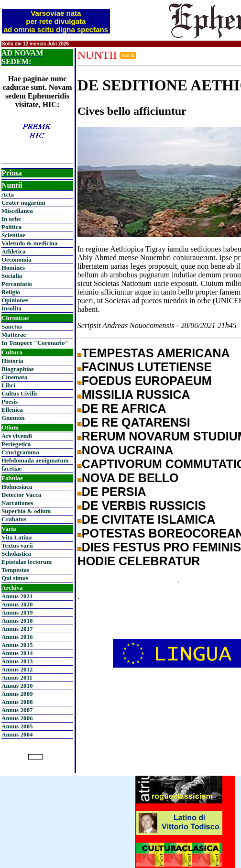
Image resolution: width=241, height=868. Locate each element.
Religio (11, 292)
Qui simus (15, 578)
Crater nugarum (23, 203)
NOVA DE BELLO (130, 478)
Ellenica (12, 410)
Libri (8, 385)
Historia (12, 361)
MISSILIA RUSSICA (136, 395)
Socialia (12, 276)
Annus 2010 (17, 686)
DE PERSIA (114, 492)
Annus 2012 (17, 669)
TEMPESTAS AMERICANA (156, 353)
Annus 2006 (17, 718)
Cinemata (14, 377)
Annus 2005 (17, 726)
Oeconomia (16, 259)
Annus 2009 (17, 694)
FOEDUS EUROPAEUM (147, 381)
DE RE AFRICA (124, 408)
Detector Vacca (21, 495)
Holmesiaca (17, 487)
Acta (8, 194)
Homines (13, 268)
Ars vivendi (17, 436)
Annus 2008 (17, 702)
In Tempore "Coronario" (35, 343)
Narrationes (17, 503)
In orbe (11, 219)
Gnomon (13, 418)
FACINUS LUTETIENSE (147, 367)
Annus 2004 (17, 734)
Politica (11, 227)
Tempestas (15, 570)
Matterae (14, 335)
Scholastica (16, 554)
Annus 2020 (17, 604)
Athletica (14, 251)
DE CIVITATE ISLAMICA (149, 519)
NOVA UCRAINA (128, 450)
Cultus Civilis (20, 393)
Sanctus (12, 326)
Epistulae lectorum (27, 562)
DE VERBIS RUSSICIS (144, 505)
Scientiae (13, 235)
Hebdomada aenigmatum (35, 460)
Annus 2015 (17, 645)
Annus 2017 (17, 629)
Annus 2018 (17, 621)
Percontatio (17, 284)
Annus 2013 (17, 661)
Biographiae (18, 369)
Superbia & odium (26, 511)
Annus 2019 (17, 612)
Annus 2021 (17, 596)
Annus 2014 (17, 653)
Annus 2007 (17, 710)
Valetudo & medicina (29, 243)
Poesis (10, 401)
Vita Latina (16, 537)
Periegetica (16, 444)
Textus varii (17, 545)
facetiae (12, 468)
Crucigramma (20, 452)
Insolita (11, 308)
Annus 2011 (17, 677)
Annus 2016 (17, 637)
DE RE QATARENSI (136, 422)
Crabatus (14, 519)
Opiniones (15, 300)
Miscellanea (17, 211)
